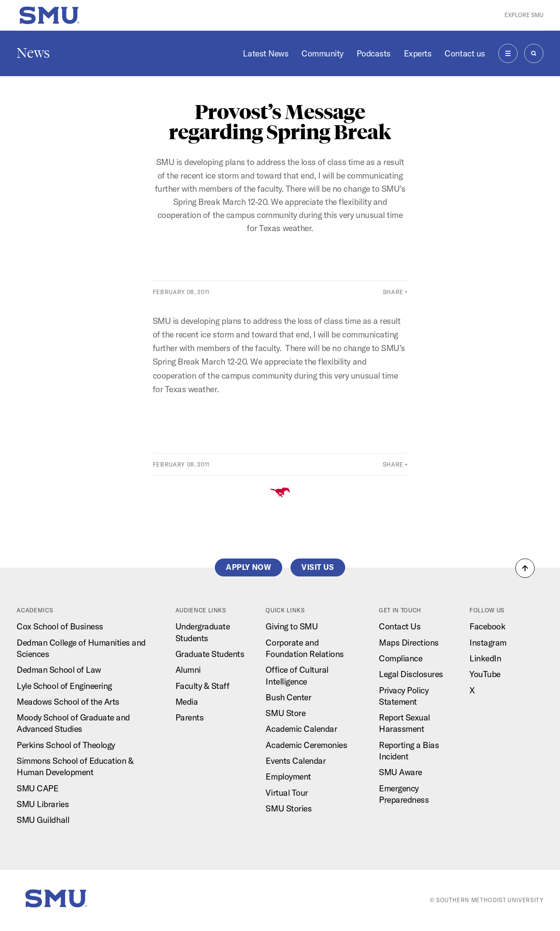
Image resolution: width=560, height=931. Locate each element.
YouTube (485, 674)
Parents (190, 717)
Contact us (465, 53)
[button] (525, 568)
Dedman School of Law (59, 670)
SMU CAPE (37, 788)
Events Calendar (296, 761)
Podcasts (374, 53)
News (33, 53)
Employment (288, 776)
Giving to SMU (292, 626)
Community (322, 53)
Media (187, 702)
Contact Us (400, 626)
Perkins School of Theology (66, 745)
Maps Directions (409, 643)
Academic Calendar (301, 729)
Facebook (487, 626)
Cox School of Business (60, 626)
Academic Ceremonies (306, 745)
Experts (418, 53)
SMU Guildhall (43, 820)
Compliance (401, 658)
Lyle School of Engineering (64, 686)
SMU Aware (401, 772)
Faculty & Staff (203, 686)
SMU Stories (289, 808)
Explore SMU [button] (524, 15)
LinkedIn (485, 658)
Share (393, 292)
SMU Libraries (43, 804)
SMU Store (285, 713)
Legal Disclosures (411, 674)
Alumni (188, 670)
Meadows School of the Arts (68, 702)
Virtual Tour (287, 793)
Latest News (266, 53)
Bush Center (288, 697)
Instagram (488, 643)
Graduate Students (210, 654)
